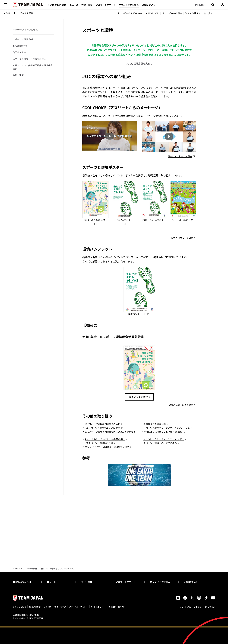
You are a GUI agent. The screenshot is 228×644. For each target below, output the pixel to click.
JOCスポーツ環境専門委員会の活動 (102, 484)
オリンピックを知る (129, 5)
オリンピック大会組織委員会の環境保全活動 (33, 67)
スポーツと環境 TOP (23, 39)
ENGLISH (212, 607)
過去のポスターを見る (182, 298)
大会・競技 (96, 582)
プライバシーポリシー (79, 607)
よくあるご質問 (19, 607)
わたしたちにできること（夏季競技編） (163, 492)
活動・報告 (18, 75)
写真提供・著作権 (116, 607)
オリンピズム (152, 13)
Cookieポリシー (98, 607)
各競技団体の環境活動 (155, 484)
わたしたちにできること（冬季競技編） (105, 500)
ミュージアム (185, 607)
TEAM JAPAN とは (27, 582)
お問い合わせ (35, 607)
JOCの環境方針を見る (138, 124)
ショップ (198, 607)
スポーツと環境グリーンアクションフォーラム (167, 488)
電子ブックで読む (138, 457)
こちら (104, 322)
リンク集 (47, 607)
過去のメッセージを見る (180, 217)
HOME (15, 569)
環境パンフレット (137, 374)
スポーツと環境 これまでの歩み (29, 59)
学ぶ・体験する (193, 13)
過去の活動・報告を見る (181, 465)
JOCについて (149, 5)
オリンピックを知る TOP (130, 13)
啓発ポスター (19, 52)
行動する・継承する (49, 569)
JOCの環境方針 (20, 46)
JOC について (199, 582)
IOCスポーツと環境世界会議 (99, 503)
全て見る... (209, 13)
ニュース (74, 5)
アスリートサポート (106, 5)
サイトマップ (60, 607)
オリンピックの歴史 (172, 13)
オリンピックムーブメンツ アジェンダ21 (164, 500)
